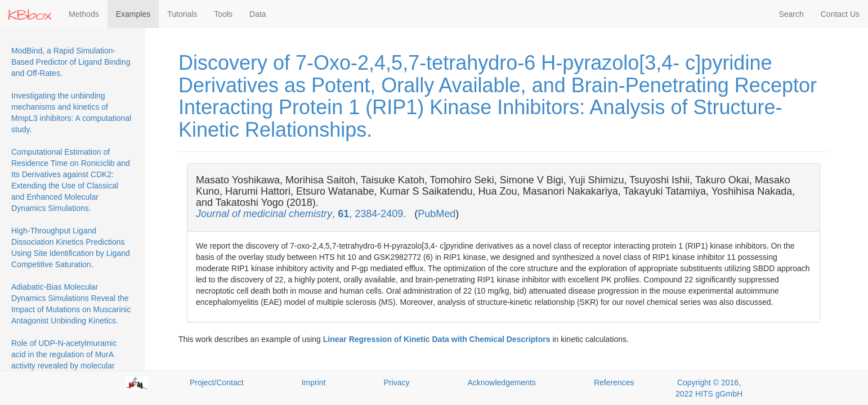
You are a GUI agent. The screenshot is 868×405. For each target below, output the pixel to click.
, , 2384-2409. (302, 214)
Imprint (314, 382)
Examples (133, 14)
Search (791, 14)
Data (258, 14)
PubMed (437, 214)
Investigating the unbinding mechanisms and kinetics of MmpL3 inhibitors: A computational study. (71, 112)
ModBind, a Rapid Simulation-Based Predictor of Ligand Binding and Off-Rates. (71, 62)
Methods (84, 14)
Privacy (397, 382)
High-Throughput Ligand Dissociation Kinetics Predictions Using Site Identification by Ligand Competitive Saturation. (71, 247)
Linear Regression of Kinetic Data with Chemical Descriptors (437, 339)
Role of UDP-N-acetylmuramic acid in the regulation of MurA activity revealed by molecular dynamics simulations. (64, 360)
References (614, 382)
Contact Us (840, 14)
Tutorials (182, 14)
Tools (223, 14)
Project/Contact (217, 382)
